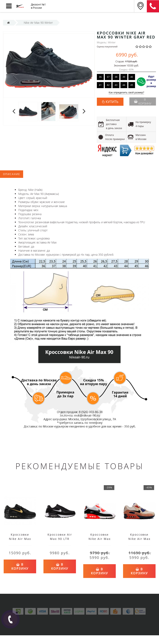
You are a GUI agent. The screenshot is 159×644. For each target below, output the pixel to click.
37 (108, 77)
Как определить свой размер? (126, 93)
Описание (12, 174)
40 (132, 77)
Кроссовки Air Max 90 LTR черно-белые (60, 539)
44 (124, 85)
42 (108, 85)
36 (100, 77)
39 (124, 77)
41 (100, 85)
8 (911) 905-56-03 (153, 6)
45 (132, 85)
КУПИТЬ (112, 102)
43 (116, 85)
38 (116, 77)
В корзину (143, 101)
